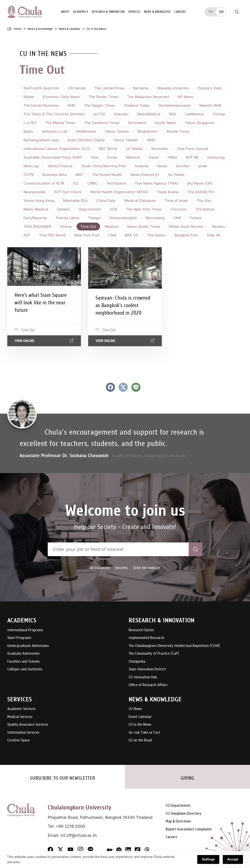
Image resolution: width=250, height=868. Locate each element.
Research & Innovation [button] (108, 12)
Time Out (88, 227)
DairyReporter (35, 218)
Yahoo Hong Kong (39, 201)
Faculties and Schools (24, 662)
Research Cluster (141, 630)
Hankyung (216, 157)
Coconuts (178, 209)
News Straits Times (144, 227)
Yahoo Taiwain (126, 140)
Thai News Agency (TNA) (156, 183)
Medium (112, 227)
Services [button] (134, 12)
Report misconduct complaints (189, 829)
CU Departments (178, 806)
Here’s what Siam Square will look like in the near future (41, 303)
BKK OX (131, 235)
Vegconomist (90, 209)
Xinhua (66, 227)
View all (213, 235)
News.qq (31, 166)
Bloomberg (155, 218)
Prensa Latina (67, 218)
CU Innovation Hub (143, 677)
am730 (99, 114)
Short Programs (19, 638)
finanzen (121, 114)
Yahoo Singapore (200, 123)
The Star (204, 201)
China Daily (106, 201)
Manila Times (178, 131)
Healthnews (86, 131)
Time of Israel (176, 201)
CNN (112, 235)
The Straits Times (103, 97)
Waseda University (173, 88)
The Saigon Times (100, 105)
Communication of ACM (44, 183)
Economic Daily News (61, 97)
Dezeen (64, 209)
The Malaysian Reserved (148, 97)
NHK (71, 105)
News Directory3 (145, 175)
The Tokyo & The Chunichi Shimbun (54, 114)
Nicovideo (160, 149)
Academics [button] (81, 12)
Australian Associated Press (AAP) (53, 157)
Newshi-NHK (210, 105)
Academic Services (21, 709)
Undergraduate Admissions (28, 646)
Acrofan (183, 166)
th (210, 12)
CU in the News (140, 725)
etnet (203, 166)
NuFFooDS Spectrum (41, 88)
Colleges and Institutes (25, 669)
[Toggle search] (237, 12)
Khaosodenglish (123, 218)
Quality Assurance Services (28, 725)
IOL (76, 183)
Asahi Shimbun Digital (86, 140)
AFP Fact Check (68, 192)
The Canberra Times (102, 123)
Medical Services (20, 717)
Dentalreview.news (175, 105)
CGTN (29, 175)
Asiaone (142, 166)
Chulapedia (137, 662)
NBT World (108, 149)
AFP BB (192, 157)
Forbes (195, 218)
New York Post (87, 235)
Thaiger (95, 218)
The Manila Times (60, 123)
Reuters (218, 227)
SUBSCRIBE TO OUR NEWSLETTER (62, 778)
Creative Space (19, 740)
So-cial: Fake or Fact (144, 733)
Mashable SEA (75, 201)
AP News (185, 97)
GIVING (187, 778)
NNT (79, 175)
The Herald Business (41, 105)
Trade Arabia (168, 192)
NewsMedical (149, 114)
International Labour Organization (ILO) (57, 149)
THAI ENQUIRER (37, 227)
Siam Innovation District (147, 669)
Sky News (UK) (200, 183)
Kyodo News (166, 123)
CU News (135, 709)
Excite (112, 157)
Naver (162, 166)
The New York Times (144, 209)
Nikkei (29, 97)
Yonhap (219, 114)
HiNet (172, 157)
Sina (95, 157)
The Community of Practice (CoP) (154, 654)
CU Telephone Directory (183, 814)
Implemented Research (146, 638)
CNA (177, 218)
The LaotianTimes (109, 88)
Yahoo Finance (60, 166)
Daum (154, 157)
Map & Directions (178, 821)
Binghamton (148, 131)
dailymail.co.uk (55, 131)
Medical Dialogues (140, 201)
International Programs (25, 630)
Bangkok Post (186, 235)
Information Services (23, 733)
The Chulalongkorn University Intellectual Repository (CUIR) (174, 646)
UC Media (134, 149)
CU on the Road (140, 740)
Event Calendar (140, 717)
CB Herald (77, 88)
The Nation (156, 235)
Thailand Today (137, 105)
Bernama (141, 88)
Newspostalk (34, 192)
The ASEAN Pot (201, 192)
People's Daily (210, 88)
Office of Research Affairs (148, 685)
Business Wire (55, 175)
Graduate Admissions (23, 654)
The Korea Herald (107, 175)
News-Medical (36, 209)
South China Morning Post (104, 166)
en (221, 12)
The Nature (205, 209)
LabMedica (194, 114)
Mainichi (133, 157)
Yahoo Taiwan (117, 131)
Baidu (28, 131)
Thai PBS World (52, 235)
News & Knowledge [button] (157, 12)
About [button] (65, 12)
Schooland (137, 123)
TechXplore (116, 183)
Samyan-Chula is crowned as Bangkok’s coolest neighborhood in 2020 (123, 305)
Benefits (121, 568)
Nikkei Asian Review (186, 227)
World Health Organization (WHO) (119, 192)
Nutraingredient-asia (41, 140)
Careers (180, 12)
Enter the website (147, 568)
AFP (27, 235)
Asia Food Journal (193, 149)
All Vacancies (100, 568)
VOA (114, 209)
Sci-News (176, 175)
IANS (151, 140)
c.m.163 (30, 123)
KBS (173, 114)
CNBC (92, 183)
